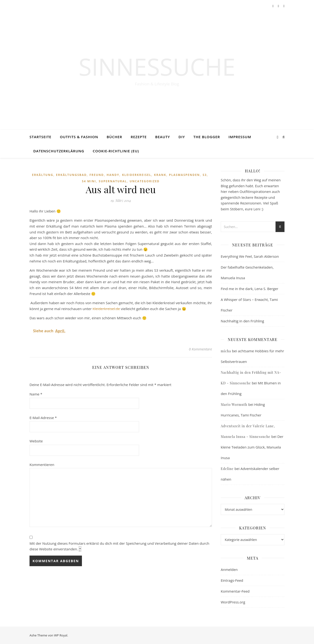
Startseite (40, 137)
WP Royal (61, 635)
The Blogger (207, 137)
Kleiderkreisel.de (106, 309)
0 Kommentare (200, 349)
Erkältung (43, 175)
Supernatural (113, 181)
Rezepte (139, 137)
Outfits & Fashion (79, 137)
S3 (205, 175)
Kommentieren (42, 465)
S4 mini (89, 181)
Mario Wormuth (234, 405)
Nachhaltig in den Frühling (242, 321)
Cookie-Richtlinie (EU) (116, 151)
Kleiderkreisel (137, 175)
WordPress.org (233, 602)
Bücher (115, 137)
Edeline (227, 469)
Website (36, 441)
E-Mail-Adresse (43, 418)
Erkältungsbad (71, 175)
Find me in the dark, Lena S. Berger (250, 289)
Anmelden (229, 569)
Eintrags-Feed (232, 580)
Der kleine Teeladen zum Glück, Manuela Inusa (252, 447)
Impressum (240, 137)
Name (36, 394)
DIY (182, 137)
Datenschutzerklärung (59, 151)
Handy (113, 175)
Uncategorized (145, 181)
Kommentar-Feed (235, 591)
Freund (97, 175)
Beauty (163, 137)
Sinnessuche (157, 66)
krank (160, 175)
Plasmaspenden (185, 175)
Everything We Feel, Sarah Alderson (250, 256)
